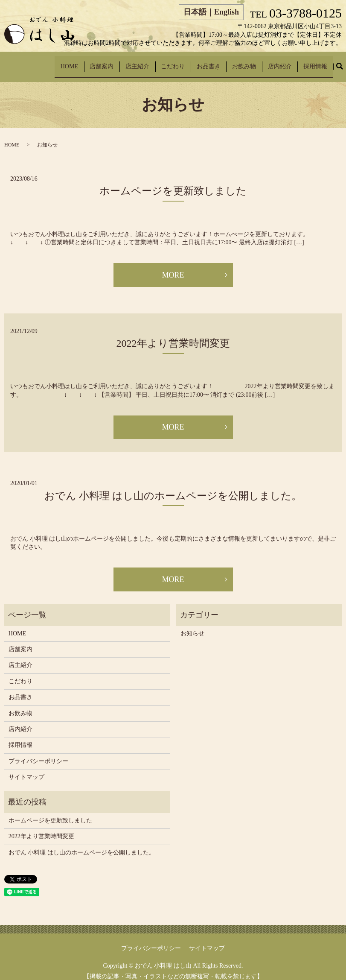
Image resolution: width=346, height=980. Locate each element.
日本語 (195, 12)
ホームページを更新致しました (173, 183)
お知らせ (192, 625)
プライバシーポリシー (38, 753)
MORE (173, 267)
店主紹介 (169, 62)
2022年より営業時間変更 (173, 335)
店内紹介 (288, 62)
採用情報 (318, 62)
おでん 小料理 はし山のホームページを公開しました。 (173, 488)
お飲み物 (259, 62)
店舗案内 (139, 62)
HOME (112, 62)
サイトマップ (26, 769)
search (345, 63)
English (227, 12)
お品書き (229, 62)
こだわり (199, 62)
